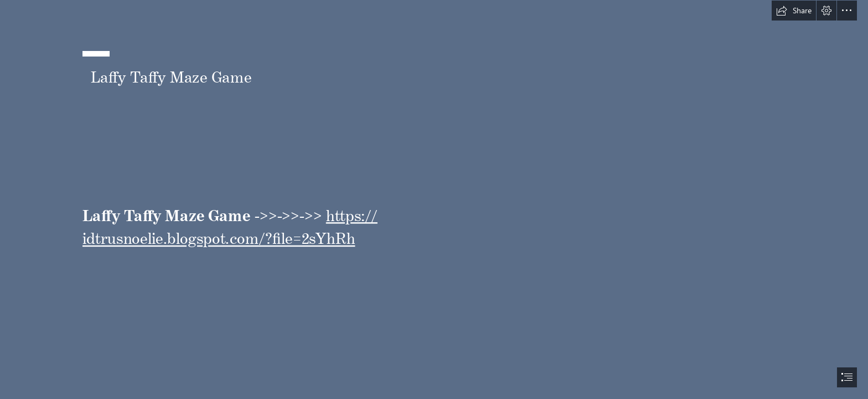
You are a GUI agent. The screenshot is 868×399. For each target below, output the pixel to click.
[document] (434, 199)
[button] (794, 11)
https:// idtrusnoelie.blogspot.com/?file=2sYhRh (230, 223)
